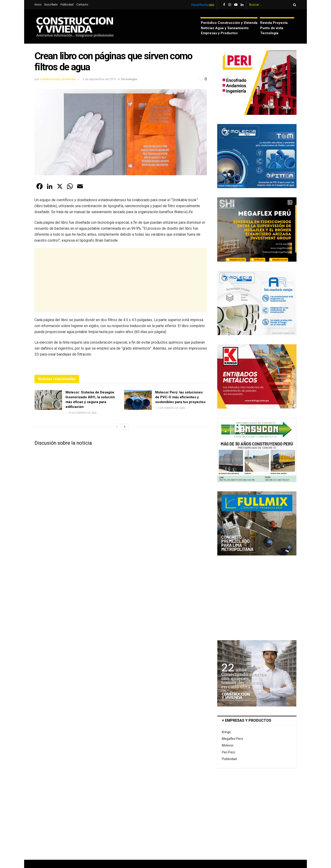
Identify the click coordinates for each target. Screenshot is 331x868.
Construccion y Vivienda (58, 79)
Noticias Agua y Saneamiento (225, 28)
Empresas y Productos (219, 33)
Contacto (82, 5)
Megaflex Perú (232, 739)
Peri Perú (228, 752)
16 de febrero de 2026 (81, 413)
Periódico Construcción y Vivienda (229, 23)
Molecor (228, 745)
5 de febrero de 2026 (170, 408)
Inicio (38, 5)
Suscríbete (51, 5)
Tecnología (269, 33)
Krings (226, 732)
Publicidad (67, 5)
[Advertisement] (121, 280)
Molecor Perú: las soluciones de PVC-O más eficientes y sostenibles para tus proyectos (180, 397)
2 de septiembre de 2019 (99, 79)
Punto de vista (272, 28)
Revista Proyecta (274, 23)
